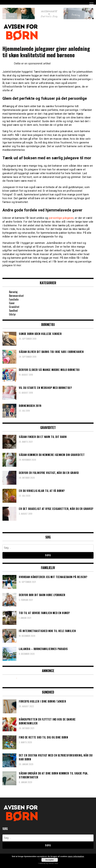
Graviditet (14, 307)
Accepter (50, 860)
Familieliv (14, 299)
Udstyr (12, 314)
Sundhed (13, 311)
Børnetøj (13, 292)
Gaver (12, 303)
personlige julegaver (61, 218)
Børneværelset (16, 296)
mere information (76, 856)
